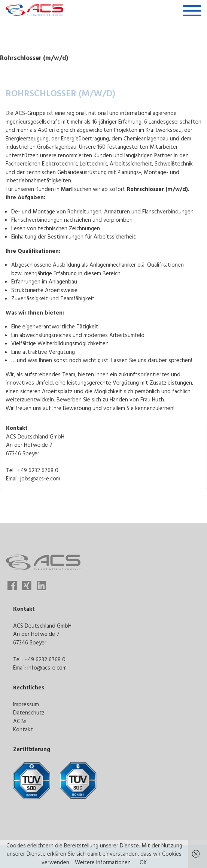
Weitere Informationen (103, 862)
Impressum (26, 704)
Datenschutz (29, 712)
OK (143, 862)
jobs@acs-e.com (40, 478)
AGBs (20, 721)
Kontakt (23, 729)
